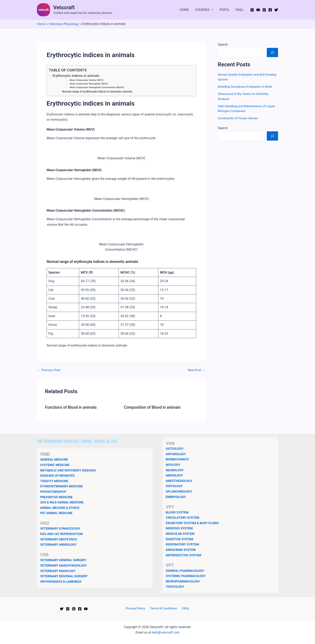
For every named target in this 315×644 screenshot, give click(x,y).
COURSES (204, 10)
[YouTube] (258, 10)
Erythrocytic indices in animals (77, 76)
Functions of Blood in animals (72, 408)
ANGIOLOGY (175, 476)
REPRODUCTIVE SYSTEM (184, 555)
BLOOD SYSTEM (177, 512)
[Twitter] (276, 10)
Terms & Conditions (164, 608)
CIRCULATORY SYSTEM (183, 518)
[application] (211, 10)
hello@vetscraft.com (166, 632)
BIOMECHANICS (178, 460)
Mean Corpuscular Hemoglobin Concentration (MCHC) (98, 88)
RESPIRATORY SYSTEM (183, 544)
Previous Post (49, 371)
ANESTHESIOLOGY (179, 481)
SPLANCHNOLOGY (179, 491)
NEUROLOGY (175, 470)
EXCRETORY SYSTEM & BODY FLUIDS (193, 523)
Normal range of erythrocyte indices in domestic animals (98, 92)
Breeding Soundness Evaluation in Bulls (246, 86)
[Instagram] (252, 10)
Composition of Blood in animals (153, 408)
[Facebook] (270, 10)
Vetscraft (64, 7)
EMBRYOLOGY (176, 497)
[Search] (272, 52)
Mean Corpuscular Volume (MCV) (87, 80)
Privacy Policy (137, 608)
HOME (184, 10)
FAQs (239, 10)
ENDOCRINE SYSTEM (181, 549)
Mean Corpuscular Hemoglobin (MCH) (89, 84)
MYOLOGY (173, 465)
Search (223, 44)
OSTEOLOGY (175, 449)
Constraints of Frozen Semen (238, 118)
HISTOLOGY (174, 486)
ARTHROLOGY (176, 454)
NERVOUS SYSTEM (180, 528)
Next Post (196, 371)
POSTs (224, 10)
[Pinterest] (264, 10)
